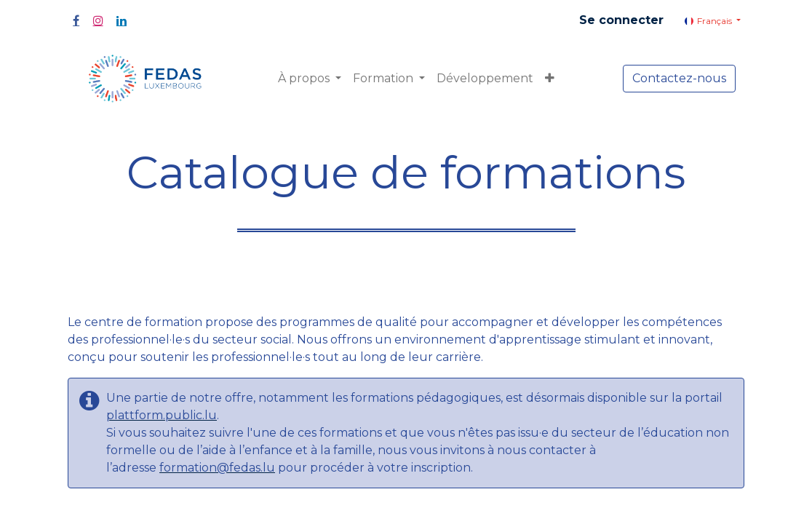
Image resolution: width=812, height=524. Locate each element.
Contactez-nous (679, 78)
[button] (550, 79)
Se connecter (621, 20)
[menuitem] (485, 79)
